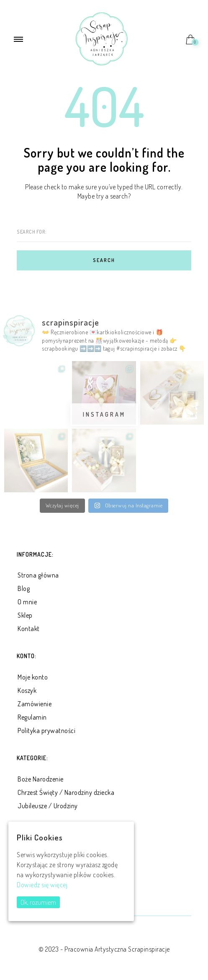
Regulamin (32, 717)
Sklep (25, 615)
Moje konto (33, 677)
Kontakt (29, 629)
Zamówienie (35, 704)
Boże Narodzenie (41, 779)
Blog (24, 588)
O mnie (27, 602)
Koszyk (27, 690)
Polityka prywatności (46, 731)
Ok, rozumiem (38, 902)
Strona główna (38, 575)
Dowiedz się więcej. (43, 885)
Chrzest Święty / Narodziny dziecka (66, 792)
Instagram (104, 414)
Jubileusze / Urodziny (48, 806)
